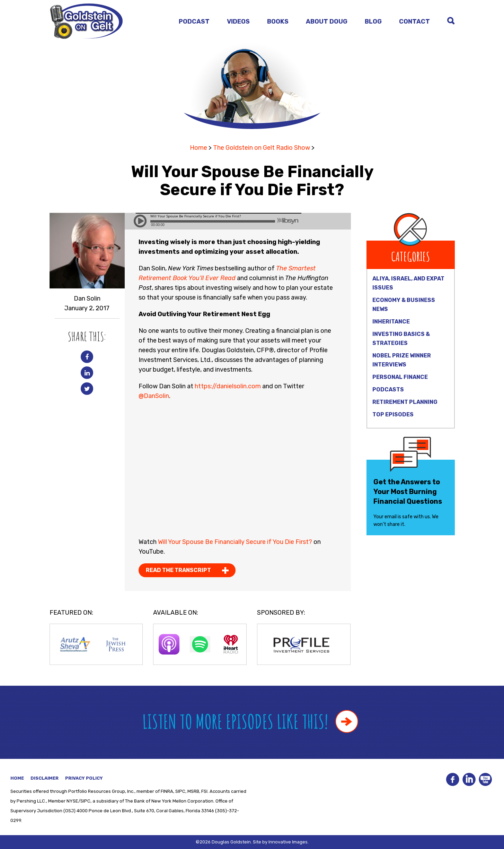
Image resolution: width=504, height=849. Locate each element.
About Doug (327, 21)
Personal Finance (400, 377)
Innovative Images (288, 842)
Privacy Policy (84, 778)
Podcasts (388, 389)
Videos (238, 21)
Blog (373, 21)
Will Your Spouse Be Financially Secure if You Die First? (235, 542)
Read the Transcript (178, 570)
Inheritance (391, 322)
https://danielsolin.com (228, 386)
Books (278, 21)
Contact (414, 21)
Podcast (194, 21)
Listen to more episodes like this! (250, 721)
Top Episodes (393, 414)
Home (198, 148)
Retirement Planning (405, 402)
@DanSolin (154, 396)
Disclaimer (45, 778)
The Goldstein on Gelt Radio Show (262, 148)
